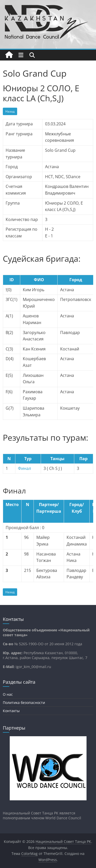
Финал (24, 468)
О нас (8, 694)
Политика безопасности (24, 703)
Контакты (11, 711)
